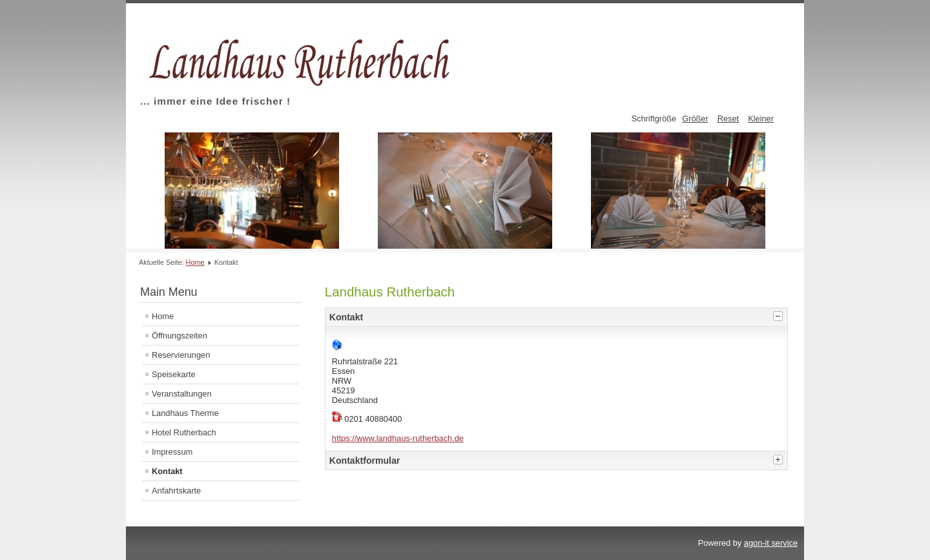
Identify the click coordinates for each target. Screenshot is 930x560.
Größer (695, 119)
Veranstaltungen (182, 394)
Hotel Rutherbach (184, 432)
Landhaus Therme (185, 413)
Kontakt (167, 471)
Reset (728, 119)
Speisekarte (174, 374)
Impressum (172, 452)
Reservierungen (181, 355)
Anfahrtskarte (176, 491)
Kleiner (761, 119)
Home (195, 262)
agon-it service (771, 543)
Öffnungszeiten (180, 336)
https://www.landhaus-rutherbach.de (398, 438)
